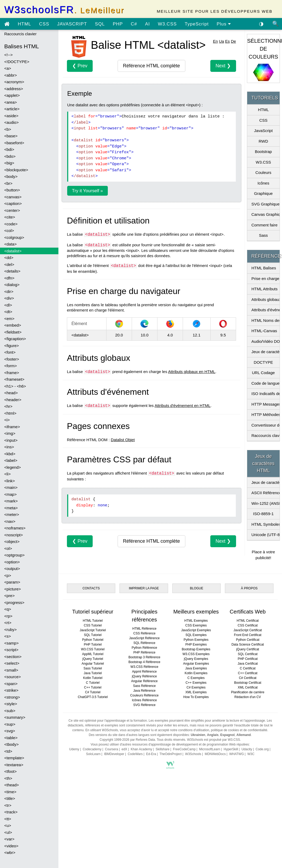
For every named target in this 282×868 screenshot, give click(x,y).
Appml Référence (144, 672)
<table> (11, 738)
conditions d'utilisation (194, 730)
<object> (12, 542)
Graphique (263, 193)
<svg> (10, 731)
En (215, 41)
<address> (14, 89)
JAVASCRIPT (72, 24)
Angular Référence (144, 681)
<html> (10, 413)
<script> (11, 650)
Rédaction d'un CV (248, 697)
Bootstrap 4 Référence (144, 662)
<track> (11, 812)
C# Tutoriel (93, 692)
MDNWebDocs (215, 754)
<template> (14, 758)
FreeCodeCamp (184, 749)
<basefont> (14, 143)
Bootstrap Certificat (248, 683)
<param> (12, 582)
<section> (13, 657)
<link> (10, 481)
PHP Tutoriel (93, 645)
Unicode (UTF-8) (266, 535)
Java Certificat (248, 664)
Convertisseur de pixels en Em (266, 425)
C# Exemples (196, 687)
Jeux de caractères (266, 352)
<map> (10, 494)
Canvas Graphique (266, 214)
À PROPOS (249, 588)
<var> (9, 839)
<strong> (12, 697)
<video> (11, 846)
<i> (7, 420)
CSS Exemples (196, 625)
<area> (11, 102)
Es (228, 41)
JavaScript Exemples (196, 630)
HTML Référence (144, 629)
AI (147, 24)
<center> (12, 210)
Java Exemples (196, 668)
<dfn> (9, 278)
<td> (8, 751)
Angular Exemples (196, 664)
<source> (13, 677)
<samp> (11, 643)
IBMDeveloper (114, 754)
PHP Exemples (196, 645)
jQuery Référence (144, 676)
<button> (12, 190)
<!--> (8, 55)
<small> (11, 670)
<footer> (12, 359)
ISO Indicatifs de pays (266, 394)
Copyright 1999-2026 (114, 740)
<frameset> (14, 379)
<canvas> (13, 197)
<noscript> (14, 535)
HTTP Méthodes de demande (266, 415)
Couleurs (263, 172)
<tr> (8, 805)
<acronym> (14, 82)
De (233, 41)
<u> (8, 825)
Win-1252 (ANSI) (266, 503)
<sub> (10, 711)
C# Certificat (248, 678)
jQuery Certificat (248, 649)
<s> (8, 636)
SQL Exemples (196, 635)
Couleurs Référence (144, 695)
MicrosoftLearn (210, 749)
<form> (11, 366)
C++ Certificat (248, 673)
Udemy (74, 749)
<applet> (12, 95)
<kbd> (10, 454)
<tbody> (11, 744)
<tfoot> (10, 771)
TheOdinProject (171, 754)
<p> (8, 575)
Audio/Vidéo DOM (266, 341)
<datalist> (13, 251)
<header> (13, 400)
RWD (263, 141)
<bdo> (10, 156)
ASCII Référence (266, 493)
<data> (10, 244)
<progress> (14, 602)
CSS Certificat (248, 625)
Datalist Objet (123, 440)
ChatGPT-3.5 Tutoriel (93, 697)
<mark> (11, 501)
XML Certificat (248, 687)
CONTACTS (91, 588)
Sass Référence (144, 686)
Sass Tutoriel (93, 668)
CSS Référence (144, 633)
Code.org (262, 749)
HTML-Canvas (264, 331)
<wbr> (10, 852)
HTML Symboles (266, 524)
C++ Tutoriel (93, 687)
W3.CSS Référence (144, 667)
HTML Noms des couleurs (266, 320)
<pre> (9, 596)
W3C (251, 754)
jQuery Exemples (196, 659)
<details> (12, 271)
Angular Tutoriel (93, 664)
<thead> (12, 785)
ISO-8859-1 (263, 514)
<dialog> (12, 285)
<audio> (11, 122)
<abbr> (11, 75)
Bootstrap (263, 152)
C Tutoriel (93, 683)
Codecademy (92, 749)
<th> (8, 778)
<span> (11, 684)
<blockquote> (16, 170)
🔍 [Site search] (276, 24)
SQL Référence (144, 643)
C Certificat (248, 668)
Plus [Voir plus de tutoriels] (224, 24)
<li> (7, 474)
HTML (24, 24)
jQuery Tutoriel (93, 659)
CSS (44, 24)
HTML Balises (264, 268)
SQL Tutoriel (93, 635)
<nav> (10, 521)
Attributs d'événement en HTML (182, 405)
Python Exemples (196, 640)
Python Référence (144, 648)
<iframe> (12, 427)
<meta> (11, 508)
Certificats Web (248, 612)
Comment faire (264, 225)
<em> (9, 319)
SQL (100, 24)
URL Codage (263, 373)
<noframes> (15, 528)
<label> (11, 460)
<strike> (11, 690)
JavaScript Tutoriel (93, 630)
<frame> (12, 373)
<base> (11, 136)
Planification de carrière (248, 692)
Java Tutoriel (93, 673)
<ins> (9, 447)
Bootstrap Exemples (196, 649)
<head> (11, 393)
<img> (10, 433)
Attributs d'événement (266, 310)
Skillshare (163, 749)
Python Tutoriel (93, 640)
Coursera (111, 749)
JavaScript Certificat (248, 630)
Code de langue (266, 383)
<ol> (8, 548)
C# (134, 24)
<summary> (15, 717)
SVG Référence (144, 705)
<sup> (10, 724)
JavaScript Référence (144, 638)
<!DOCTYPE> (17, 62)
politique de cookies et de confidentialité (239, 730)
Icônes (263, 183)
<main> (11, 487)
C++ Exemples (196, 683)
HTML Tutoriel (93, 621)
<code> (11, 224)
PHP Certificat (248, 659)
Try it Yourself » (87, 191)
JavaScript (263, 131)
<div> (9, 298)
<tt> (8, 819)
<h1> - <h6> (15, 386)
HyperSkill (231, 749)
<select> (12, 663)
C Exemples (196, 678)
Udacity (247, 749)
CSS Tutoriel (93, 625)
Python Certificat (248, 640)
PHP (118, 24)
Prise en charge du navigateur (266, 279)
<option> (12, 562)
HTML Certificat (248, 621)
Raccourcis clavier (20, 34)
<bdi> (9, 149)
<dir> (9, 291)
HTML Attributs (265, 289)
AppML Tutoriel (93, 654)
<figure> (12, 346)
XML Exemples (196, 692)
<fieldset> (13, 332)
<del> (9, 264)
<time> (10, 792)
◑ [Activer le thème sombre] (261, 24)
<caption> (13, 203)
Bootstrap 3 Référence (144, 657)
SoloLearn (93, 754)
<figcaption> (15, 339)
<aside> (11, 116)
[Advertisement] (164, 818)
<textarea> (14, 765)
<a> (8, 68)
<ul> (8, 832)
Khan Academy (141, 749)
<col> (9, 231)
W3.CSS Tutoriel (93, 649)
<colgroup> (14, 237)
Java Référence (144, 691)
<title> (10, 798)
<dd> (9, 258)
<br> (8, 183)
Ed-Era (151, 754)
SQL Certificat (248, 654)
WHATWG (236, 754)
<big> (9, 163)
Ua (221, 41)
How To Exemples (196, 697)
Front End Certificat (248, 635)
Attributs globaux (266, 299)
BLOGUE (196, 588)
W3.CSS (167, 24)
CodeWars (135, 754)
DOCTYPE (264, 362)
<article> (12, 109)
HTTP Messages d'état (266, 404)
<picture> (13, 589)
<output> (12, 569)
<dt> (8, 312)
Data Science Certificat (248, 645)
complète (151, 66)
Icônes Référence (144, 700)
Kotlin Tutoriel (93, 678)
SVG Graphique (266, 204)
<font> (10, 352)
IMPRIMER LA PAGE (144, 588)
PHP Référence (144, 652)
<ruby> (10, 630)
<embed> (13, 325)
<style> (11, 704)
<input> (11, 440)
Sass (263, 235)
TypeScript (197, 24)
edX (124, 749)
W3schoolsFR (64, 10)
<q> (8, 609)
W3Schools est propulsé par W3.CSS (213, 740)
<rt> (8, 623)
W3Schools (193, 754)
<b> (8, 129)
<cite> (10, 217)
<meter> (12, 514)
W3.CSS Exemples (196, 654)
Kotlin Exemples (196, 673)
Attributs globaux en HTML (192, 372)
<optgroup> (14, 555)
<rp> (8, 616)
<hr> (8, 406)
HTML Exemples (196, 621)
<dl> (8, 305)
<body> (11, 176)
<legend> (13, 467)
